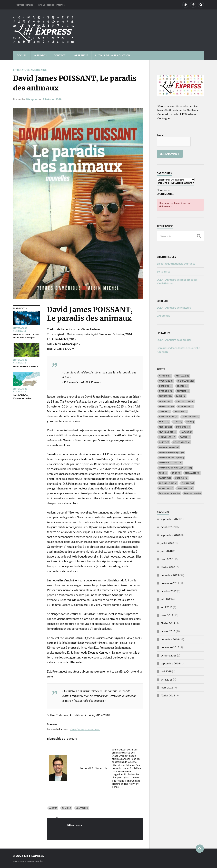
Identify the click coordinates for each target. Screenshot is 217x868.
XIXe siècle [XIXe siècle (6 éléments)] (185, 488)
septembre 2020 (170, 535)
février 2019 (168, 623)
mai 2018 (166, 671)
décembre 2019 (170, 575)
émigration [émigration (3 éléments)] (192, 493)
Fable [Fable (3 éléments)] (181, 396)
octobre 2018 (169, 655)
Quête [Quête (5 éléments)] (164, 442)
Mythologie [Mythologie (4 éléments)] (168, 432)
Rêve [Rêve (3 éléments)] (163, 473)
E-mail (161, 135)
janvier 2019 (168, 631)
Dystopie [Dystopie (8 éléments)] (166, 391)
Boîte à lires (163, 271)
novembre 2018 (170, 647)
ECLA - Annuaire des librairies (174, 340)
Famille (66, 808)
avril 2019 (167, 607)
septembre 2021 (170, 519)
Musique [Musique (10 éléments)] (183, 427)
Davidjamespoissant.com (85, 729)
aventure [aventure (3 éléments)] (166, 381)
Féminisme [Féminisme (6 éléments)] (166, 406)
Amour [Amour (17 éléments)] (165, 376)
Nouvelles (82, 808)
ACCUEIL (22, 55)
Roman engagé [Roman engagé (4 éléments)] (169, 447)
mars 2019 (167, 615)
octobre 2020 (169, 527)
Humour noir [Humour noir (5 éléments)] (168, 417)
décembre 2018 (170, 639)
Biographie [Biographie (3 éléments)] (186, 381)
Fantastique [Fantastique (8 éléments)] (185, 401)
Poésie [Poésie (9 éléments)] (185, 437)
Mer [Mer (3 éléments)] (190, 422)
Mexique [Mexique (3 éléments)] (165, 427)
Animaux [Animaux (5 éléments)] (182, 376)
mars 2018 (167, 687)
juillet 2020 (167, 543)
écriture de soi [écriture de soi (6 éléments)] (169, 493)
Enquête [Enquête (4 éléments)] (165, 396)
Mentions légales (24, 5)
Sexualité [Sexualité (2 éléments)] (192, 473)
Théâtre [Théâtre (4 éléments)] (188, 483)
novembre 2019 (170, 583)
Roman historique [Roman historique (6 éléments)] (171, 452)
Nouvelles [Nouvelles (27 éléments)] (167, 437)
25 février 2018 (52, 99)
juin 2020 (166, 551)
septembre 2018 (170, 663)
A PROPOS (40, 55)
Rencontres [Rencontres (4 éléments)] (182, 442)
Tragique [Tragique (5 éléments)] (166, 488)
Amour (53, 808)
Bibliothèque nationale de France (176, 263)
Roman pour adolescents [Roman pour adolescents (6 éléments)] (175, 468)
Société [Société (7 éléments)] (165, 478)
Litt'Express (35, 856)
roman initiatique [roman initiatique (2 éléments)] (171, 458)
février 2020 (168, 567)
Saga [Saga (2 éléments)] (176, 473)
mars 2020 (167, 559)
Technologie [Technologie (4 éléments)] (168, 483)
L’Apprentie (80, 55)
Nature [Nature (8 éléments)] (186, 432)
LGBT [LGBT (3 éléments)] (178, 422)
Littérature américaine (30, 70)
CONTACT (60, 55)
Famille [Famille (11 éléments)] (166, 401)
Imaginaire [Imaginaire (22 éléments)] (191, 417)
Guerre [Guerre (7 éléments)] (165, 411)
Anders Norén (34, 861)
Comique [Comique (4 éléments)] (166, 386)
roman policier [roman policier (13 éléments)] (170, 463)
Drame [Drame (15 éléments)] (183, 386)
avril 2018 (167, 679)
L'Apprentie (163, 315)
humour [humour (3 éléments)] (181, 411)
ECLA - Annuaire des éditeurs (174, 307)
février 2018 (168, 695)
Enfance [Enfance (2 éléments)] (183, 391)
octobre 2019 (169, 591)
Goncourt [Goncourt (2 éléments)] (186, 406)
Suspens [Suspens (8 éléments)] (181, 478)
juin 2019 (166, 599)
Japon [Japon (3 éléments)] (164, 422)
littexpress (32, 99)
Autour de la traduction (113, 55)
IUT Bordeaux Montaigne (51, 5)
